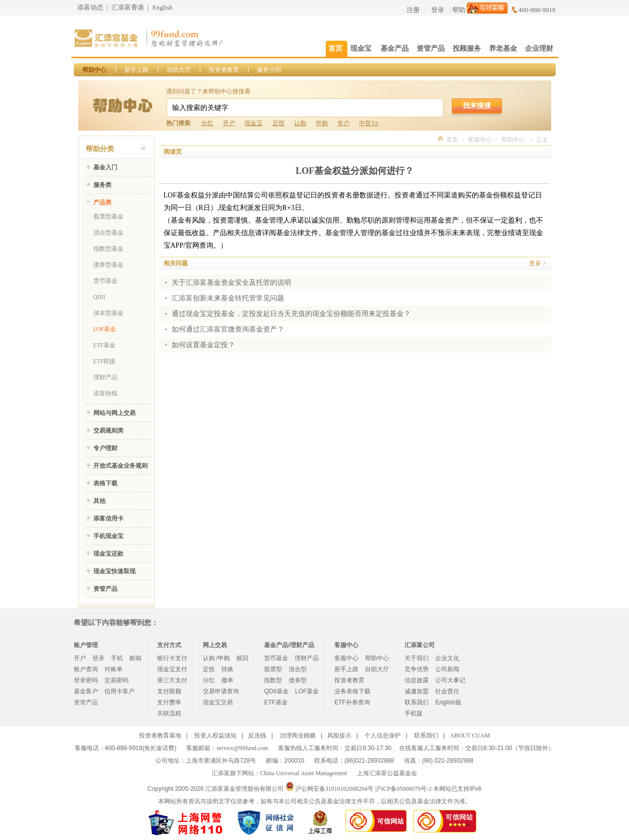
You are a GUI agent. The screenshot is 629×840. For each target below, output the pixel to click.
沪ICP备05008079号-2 (403, 789)
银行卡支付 (172, 658)
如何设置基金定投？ (203, 345)
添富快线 (105, 393)
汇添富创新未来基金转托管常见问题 (228, 298)
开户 (229, 123)
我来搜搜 (477, 106)
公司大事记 (450, 680)
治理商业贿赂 (298, 736)
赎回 (242, 658)
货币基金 (105, 281)
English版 (448, 702)
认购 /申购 (217, 658)
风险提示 (339, 736)
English (163, 7)
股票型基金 (108, 217)
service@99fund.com (242, 748)
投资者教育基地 (160, 736)
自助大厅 (179, 70)
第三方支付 (172, 680)
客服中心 (480, 140)
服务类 (102, 185)
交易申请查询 (221, 691)
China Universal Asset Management (303, 773)
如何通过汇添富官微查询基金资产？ (228, 329)
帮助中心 (94, 70)
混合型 (298, 669)
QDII (99, 297)
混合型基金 (108, 233)
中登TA (368, 123)
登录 (438, 10)
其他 (99, 501)
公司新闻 (447, 669)
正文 (542, 140)
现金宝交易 (218, 702)
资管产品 (105, 589)
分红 (207, 123)
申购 (322, 123)
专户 (343, 123)
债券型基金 (108, 265)
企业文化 (447, 658)
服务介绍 (269, 70)
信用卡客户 (119, 691)
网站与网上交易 (114, 413)
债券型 (298, 680)
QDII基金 (276, 691)
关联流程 (169, 713)
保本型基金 (108, 313)
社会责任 (447, 691)
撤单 (227, 680)
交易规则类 (108, 431)
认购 (300, 123)
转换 (227, 669)
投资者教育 (224, 70)
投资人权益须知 (215, 736)
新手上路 (137, 70)
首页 (452, 140)
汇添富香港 (128, 7)
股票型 (273, 669)
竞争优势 (417, 669)
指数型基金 (108, 249)
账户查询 (86, 669)
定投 (279, 123)
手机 (117, 658)
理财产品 (105, 377)
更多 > (537, 263)
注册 (413, 10)
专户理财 (105, 448)
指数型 (273, 680)
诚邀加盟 (417, 691)
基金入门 (105, 167)
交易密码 (116, 680)
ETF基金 (104, 345)
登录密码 (86, 680)
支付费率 (169, 702)
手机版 (414, 713)
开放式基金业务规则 (120, 466)
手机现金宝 (108, 536)
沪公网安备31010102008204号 (334, 789)
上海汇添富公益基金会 (387, 773)
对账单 (113, 669)
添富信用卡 (108, 518)
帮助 (459, 10)
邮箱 (136, 658)
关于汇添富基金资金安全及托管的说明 (231, 283)
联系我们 (417, 702)
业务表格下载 (352, 691)
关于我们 (417, 658)
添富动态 (90, 7)
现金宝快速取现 (114, 571)
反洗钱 (257, 736)
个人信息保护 (383, 736)
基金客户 (86, 691)
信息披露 (417, 680)
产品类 (102, 202)
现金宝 (254, 123)
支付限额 (169, 691)
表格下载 (105, 483)
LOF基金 (105, 329)
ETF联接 (104, 361)
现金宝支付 (172, 669)
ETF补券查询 (352, 702)
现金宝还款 (108, 554)
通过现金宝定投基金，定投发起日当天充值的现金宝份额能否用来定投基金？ (291, 314)
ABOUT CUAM (470, 736)
